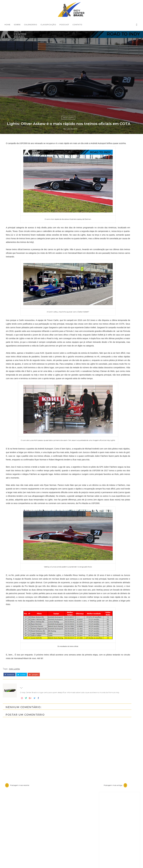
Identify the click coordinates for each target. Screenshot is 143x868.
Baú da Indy (112, 709)
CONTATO (77, 25)
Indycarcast (112, 742)
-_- (59, 543)
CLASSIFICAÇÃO (48, 25)
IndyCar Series (113, 737)
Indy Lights (68, 526)
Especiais (110, 718)
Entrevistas (111, 714)
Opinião (109, 747)
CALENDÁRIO (31, 25)
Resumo (110, 752)
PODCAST (64, 25)
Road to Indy (112, 756)
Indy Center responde (118, 723)
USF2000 (110, 761)
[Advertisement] (120, 601)
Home (7, 25)
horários (110, 766)
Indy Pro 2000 (113, 733)
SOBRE (17, 25)
